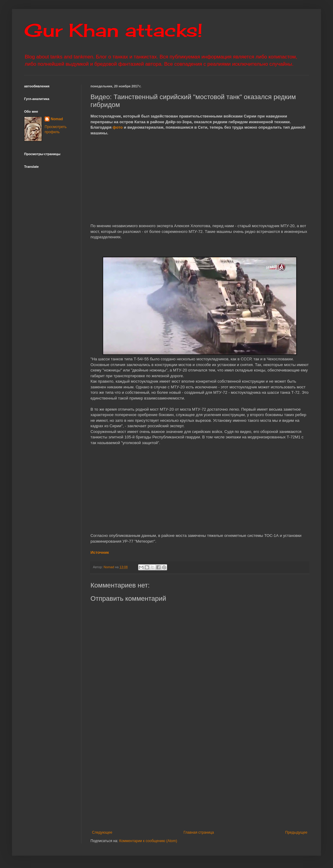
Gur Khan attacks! (113, 30)
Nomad (57, 119)
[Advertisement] (200, 781)
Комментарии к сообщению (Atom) (148, 841)
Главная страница (199, 832)
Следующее (102, 832)
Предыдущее (296, 832)
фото (117, 127)
